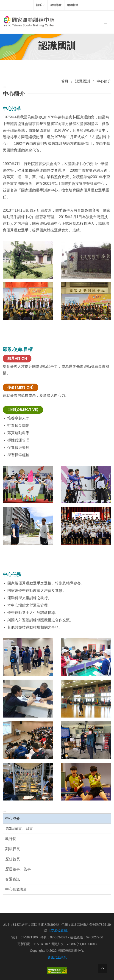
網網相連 (73, 5)
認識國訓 (83, 81)
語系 (40, 5)
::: (4, 810)
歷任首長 (13, 859)
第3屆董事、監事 (19, 829)
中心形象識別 (16, 889)
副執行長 (13, 849)
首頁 (65, 81)
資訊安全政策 (57, 957)
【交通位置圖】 (59, 930)
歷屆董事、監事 (18, 869)
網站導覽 (56, 5)
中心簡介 (13, 819)
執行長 (11, 839)
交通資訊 (13, 879)
